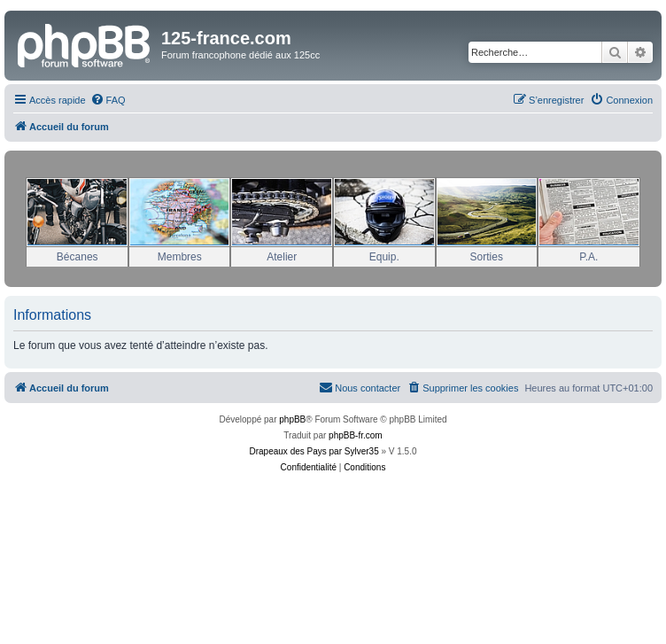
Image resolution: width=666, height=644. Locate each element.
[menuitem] (108, 100)
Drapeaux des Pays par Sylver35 (314, 451)
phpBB (292, 419)
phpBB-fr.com (356, 435)
